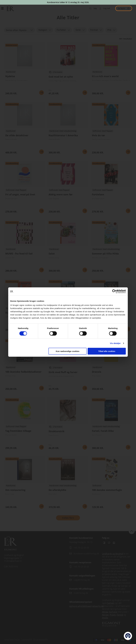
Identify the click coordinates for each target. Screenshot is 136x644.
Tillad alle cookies (107, 351)
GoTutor (113, 612)
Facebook (104, 543)
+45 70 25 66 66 (81, 567)
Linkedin (114, 543)
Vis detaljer (115, 343)
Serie (78, 30)
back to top (132, 531)
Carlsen (111, 603)
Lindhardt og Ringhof (113, 554)
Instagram (109, 543)
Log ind (107, 8)
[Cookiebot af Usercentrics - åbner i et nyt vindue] (114, 291)
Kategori (43, 30)
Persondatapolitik (41, 639)
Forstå (120, 615)
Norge (105, 615)
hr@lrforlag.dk (81, 593)
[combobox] (19, 30)
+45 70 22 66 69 (81, 548)
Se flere (25, 70)
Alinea (105, 612)
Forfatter (61, 30)
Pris (109, 30)
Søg (95, 8)
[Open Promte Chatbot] (128, 636)
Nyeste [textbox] (23, 30)
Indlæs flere (68, 518)
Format (94, 30)
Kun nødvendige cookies (68, 351)
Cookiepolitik (27, 639)
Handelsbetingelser (12, 639)
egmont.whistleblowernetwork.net (87, 606)
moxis (105, 618)
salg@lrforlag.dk (82, 580)
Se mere (42, 93)
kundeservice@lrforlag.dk (86, 554)
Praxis (113, 615)
